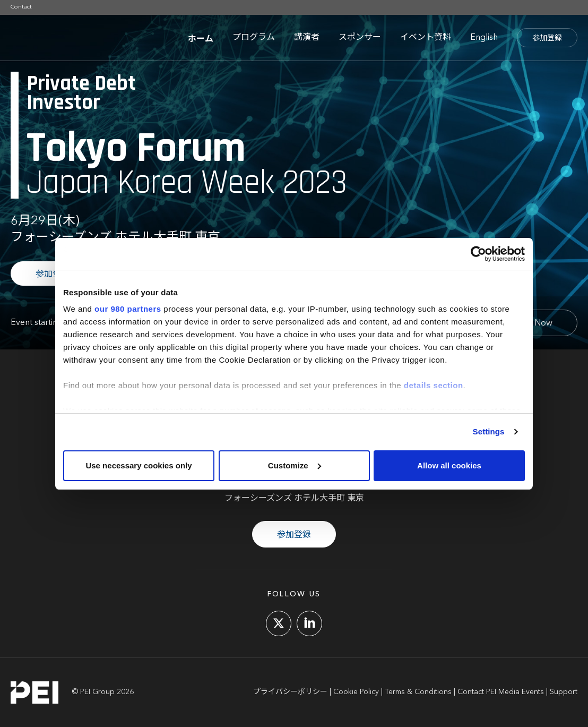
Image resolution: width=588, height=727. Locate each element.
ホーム (201, 38)
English (484, 38)
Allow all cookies (449, 465)
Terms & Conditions (418, 692)
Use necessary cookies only (139, 465)
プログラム (254, 38)
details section (434, 385)
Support (564, 692)
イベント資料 (426, 38)
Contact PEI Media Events (501, 692)
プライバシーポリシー (290, 692)
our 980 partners (128, 309)
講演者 (307, 38)
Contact (21, 7)
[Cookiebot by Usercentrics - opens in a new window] (478, 254)
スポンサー (360, 38)
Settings (489, 431)
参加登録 (547, 38)
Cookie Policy (356, 692)
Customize (295, 465)
